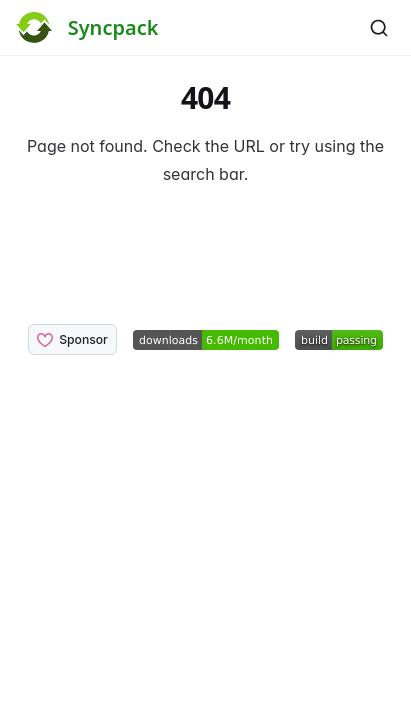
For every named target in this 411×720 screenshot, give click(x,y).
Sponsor (72, 340)
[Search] (379, 28)
